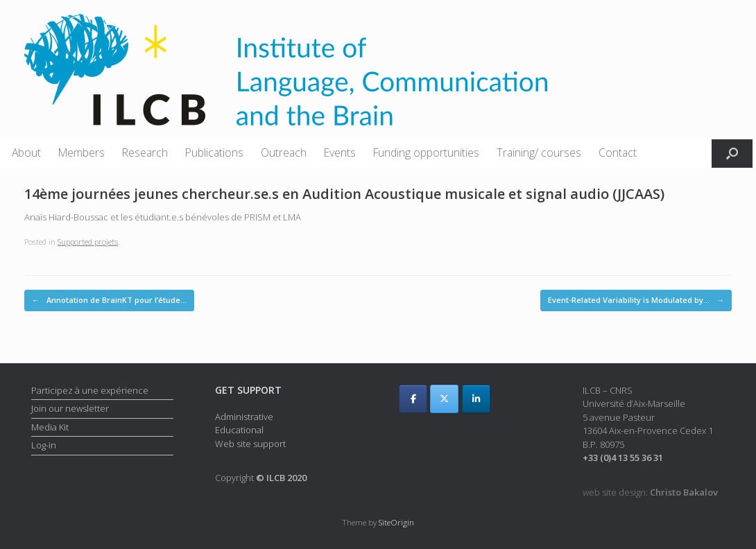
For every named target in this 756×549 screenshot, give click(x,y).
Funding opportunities (426, 152)
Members (81, 152)
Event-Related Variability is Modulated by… (636, 300)
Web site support (250, 444)
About (26, 152)
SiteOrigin (396, 522)
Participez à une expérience (90, 390)
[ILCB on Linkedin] (476, 399)
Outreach (284, 152)
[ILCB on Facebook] (413, 399)
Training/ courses (539, 152)
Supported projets (88, 242)
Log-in (44, 445)
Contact (618, 152)
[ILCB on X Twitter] (444, 399)
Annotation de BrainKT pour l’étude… (109, 300)
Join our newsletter (70, 408)
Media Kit (50, 427)
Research (145, 152)
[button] (732, 154)
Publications (214, 152)
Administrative (244, 417)
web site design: (650, 492)
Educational (239, 430)
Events (340, 152)
